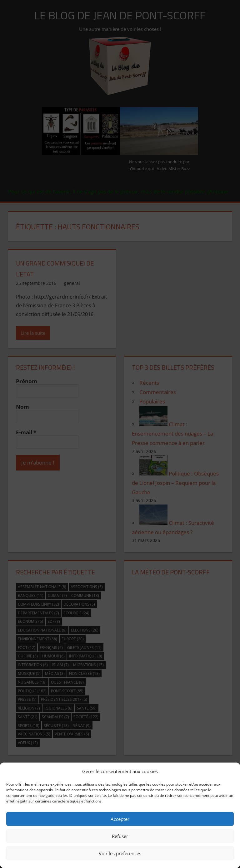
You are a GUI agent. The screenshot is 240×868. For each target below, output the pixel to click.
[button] (231, 771)
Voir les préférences (120, 853)
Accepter (120, 819)
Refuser (120, 836)
